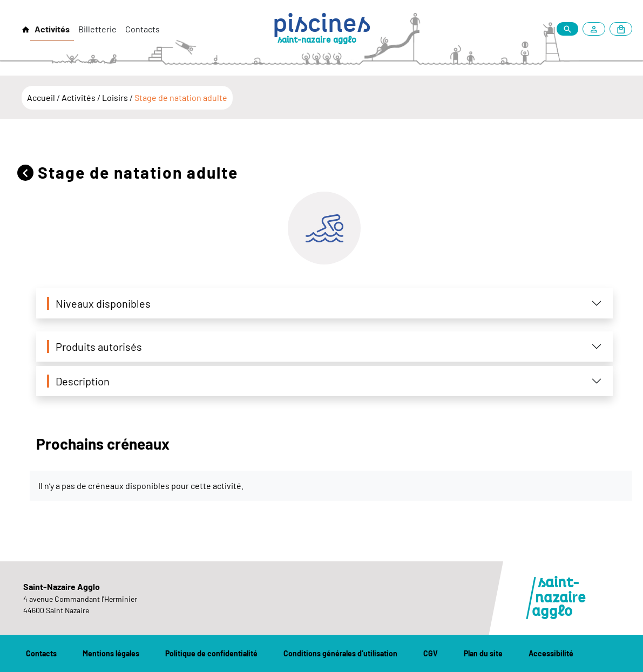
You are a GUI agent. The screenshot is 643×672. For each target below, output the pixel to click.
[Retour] (28, 172)
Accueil (42, 97)
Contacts (143, 29)
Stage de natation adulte (181, 97)
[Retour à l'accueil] (26, 30)
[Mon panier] (621, 29)
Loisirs (116, 97)
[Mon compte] (596, 29)
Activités (52, 29)
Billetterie (97, 29)
